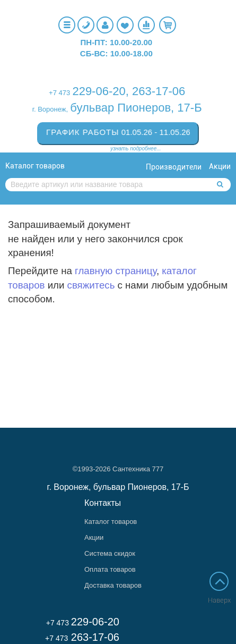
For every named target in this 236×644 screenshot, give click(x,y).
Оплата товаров (110, 569)
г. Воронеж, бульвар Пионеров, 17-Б (118, 487)
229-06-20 (99, 91)
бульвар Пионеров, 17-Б (136, 108)
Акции (220, 166)
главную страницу (116, 271)
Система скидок (110, 553)
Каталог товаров (35, 166)
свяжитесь (91, 285)
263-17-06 (159, 91)
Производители (174, 167)
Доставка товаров (113, 585)
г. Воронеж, (50, 109)
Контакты (103, 503)
